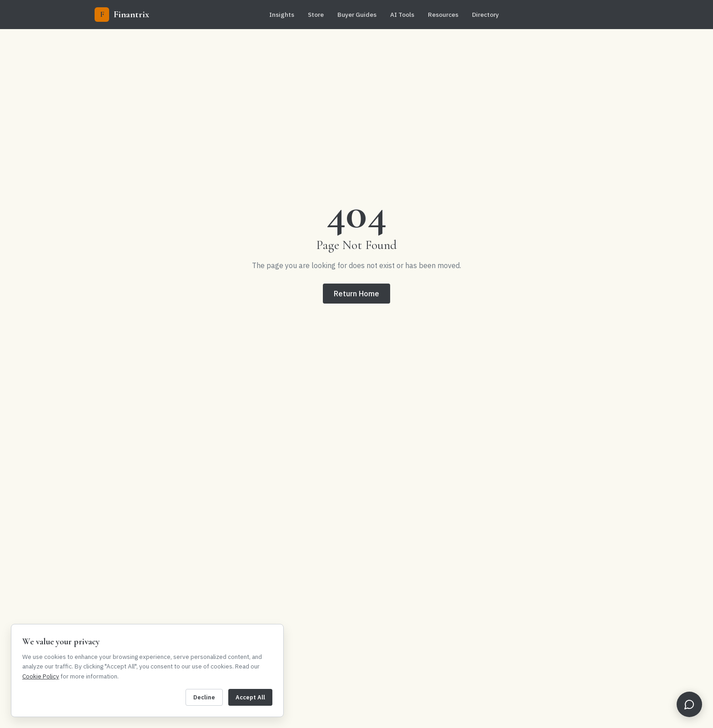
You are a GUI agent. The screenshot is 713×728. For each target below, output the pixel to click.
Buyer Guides (357, 15)
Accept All (250, 697)
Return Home (356, 294)
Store (316, 15)
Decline (204, 697)
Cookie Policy (41, 676)
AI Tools (402, 15)
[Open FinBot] (689, 704)
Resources (443, 15)
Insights (282, 15)
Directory (485, 15)
